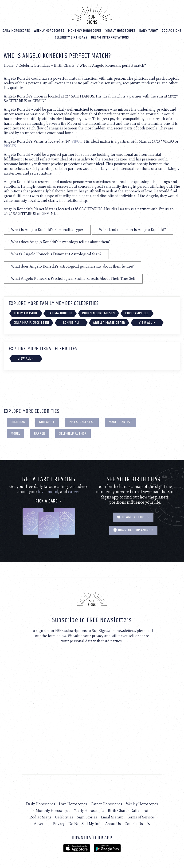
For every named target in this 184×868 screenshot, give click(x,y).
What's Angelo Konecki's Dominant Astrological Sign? (56, 254)
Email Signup (112, 817)
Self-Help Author (73, 433)
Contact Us (134, 823)
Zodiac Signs (172, 30)
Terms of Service (141, 817)
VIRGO (77, 141)
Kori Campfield (137, 313)
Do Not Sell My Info (85, 823)
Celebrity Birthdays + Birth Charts (47, 65)
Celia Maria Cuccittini (31, 322)
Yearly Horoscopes (121, 30)
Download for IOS (133, 517)
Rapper (40, 433)
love (42, 491)
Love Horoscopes (73, 804)
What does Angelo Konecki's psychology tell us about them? (61, 242)
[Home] (92, 14)
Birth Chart (117, 810)
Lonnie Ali (71, 322)
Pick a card (49, 501)
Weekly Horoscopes (49, 30)
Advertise (42, 823)
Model (16, 433)
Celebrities (64, 817)
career (74, 491)
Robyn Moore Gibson (99, 313)
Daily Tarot (149, 30)
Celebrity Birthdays (71, 37)
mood (53, 491)
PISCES (10, 146)
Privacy (59, 823)
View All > (147, 322)
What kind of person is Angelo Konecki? (132, 229)
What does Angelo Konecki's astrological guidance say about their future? (72, 266)
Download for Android (133, 530)
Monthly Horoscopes (85, 30)
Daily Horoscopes (16, 30)
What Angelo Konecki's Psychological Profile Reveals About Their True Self (73, 278)
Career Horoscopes (106, 804)
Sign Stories (87, 817)
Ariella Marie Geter (109, 322)
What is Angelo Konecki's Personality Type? (47, 229)
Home (9, 65)
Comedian (18, 422)
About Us (113, 823)
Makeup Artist (121, 422)
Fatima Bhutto (60, 313)
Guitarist (47, 422)
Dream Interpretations (110, 37)
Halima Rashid (26, 313)
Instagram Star (82, 422)
